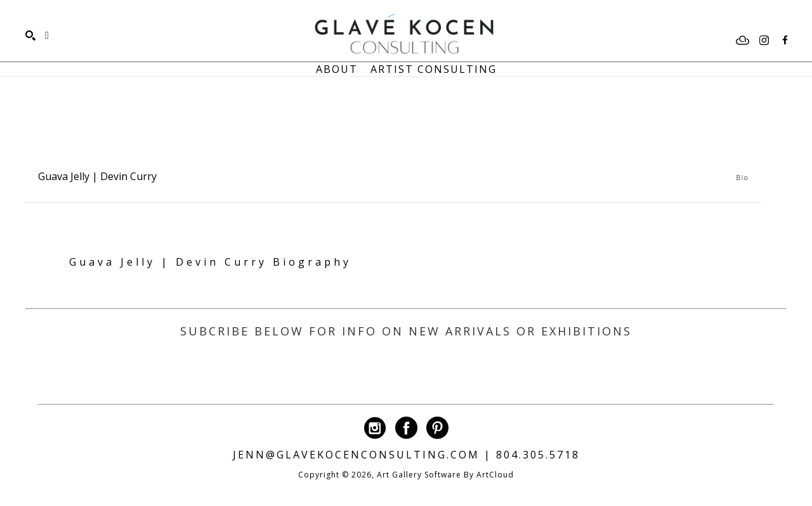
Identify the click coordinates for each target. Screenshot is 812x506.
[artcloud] (743, 41)
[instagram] (764, 41)
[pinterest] (437, 428)
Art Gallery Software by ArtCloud (445, 475)
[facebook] (785, 41)
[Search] (30, 36)
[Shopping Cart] (47, 36)
